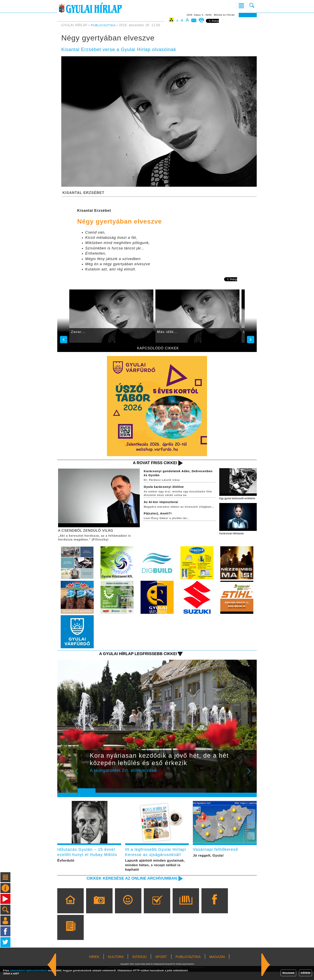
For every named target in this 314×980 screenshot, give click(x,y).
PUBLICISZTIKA (104, 25)
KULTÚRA (116, 965)
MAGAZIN (217, 965)
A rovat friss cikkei (154, 463)
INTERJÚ (139, 965)
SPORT (161, 965)
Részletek (288, 973)
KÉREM (305, 973)
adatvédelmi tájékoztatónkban (29, 970)
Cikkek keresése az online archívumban (129, 886)
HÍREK (94, 965)
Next (251, 775)
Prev (84, 775)
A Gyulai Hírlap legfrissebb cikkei (136, 655)
